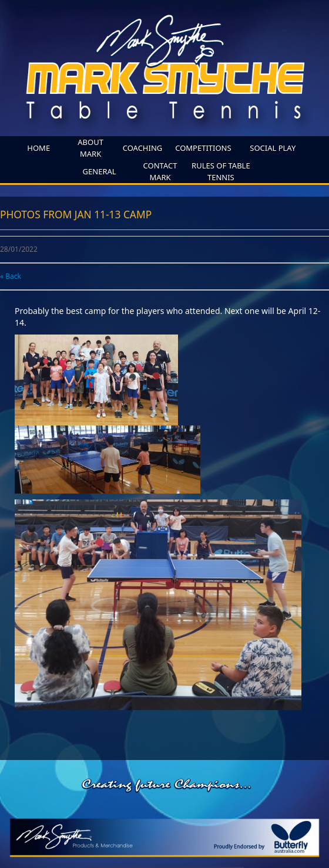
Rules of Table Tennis (221, 171)
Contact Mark (160, 171)
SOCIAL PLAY (273, 148)
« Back (11, 276)
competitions (203, 148)
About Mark (90, 148)
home (38, 148)
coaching (143, 148)
